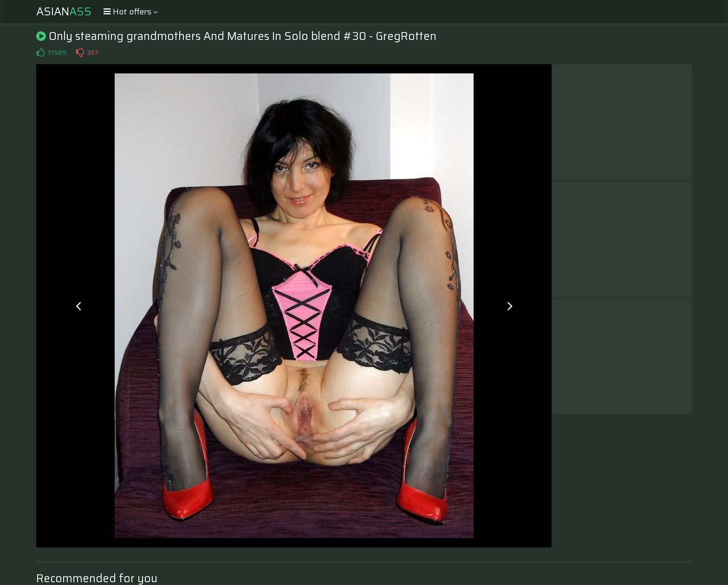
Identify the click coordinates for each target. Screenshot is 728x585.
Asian (64, 12)
